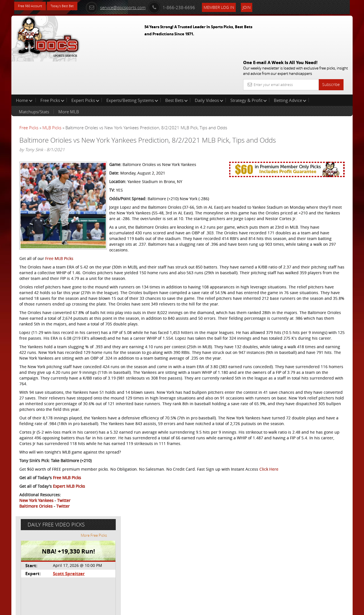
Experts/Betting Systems (132, 64)
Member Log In (237, 6)
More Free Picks (327, 95)
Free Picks (52, 64)
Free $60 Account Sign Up (296, 200)
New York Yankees (36, 583)
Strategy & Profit (249, 64)
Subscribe (331, 43)
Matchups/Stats (34, 75)
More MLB (69, 75)
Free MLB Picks (59, 267)
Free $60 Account (34, 6)
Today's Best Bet (73, 6)
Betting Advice (290, 64)
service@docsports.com (134, 6)
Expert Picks (85, 64)
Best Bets (176, 64)
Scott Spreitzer (296, 133)
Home (24, 64)
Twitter (64, 583)
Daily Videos (209, 64)
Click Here (57, 551)
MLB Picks (52, 91)
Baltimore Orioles (36, 588)
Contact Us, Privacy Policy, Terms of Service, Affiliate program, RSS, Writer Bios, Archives (216, 608)
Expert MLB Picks (69, 568)
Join (265, 6)
